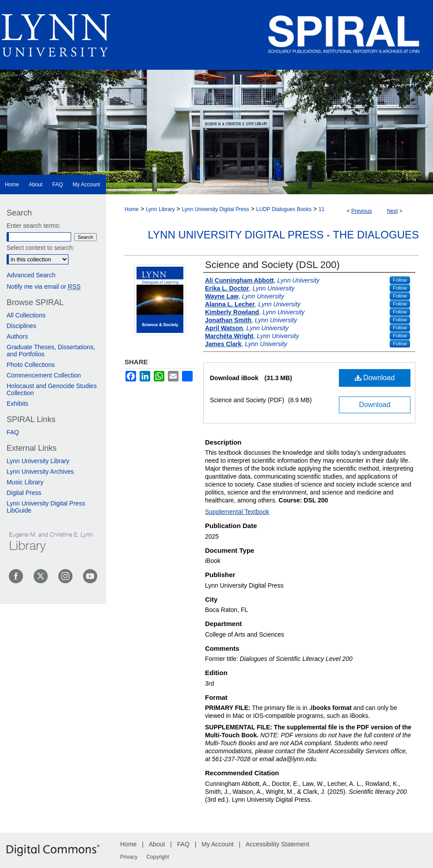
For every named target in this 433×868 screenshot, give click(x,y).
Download (375, 378)
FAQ (13, 432)
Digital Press (24, 493)
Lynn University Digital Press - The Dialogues (283, 235)
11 (321, 209)
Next (393, 211)
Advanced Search (31, 275)
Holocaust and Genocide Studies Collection (52, 389)
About (157, 844)
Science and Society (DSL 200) (272, 265)
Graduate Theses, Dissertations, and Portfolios (51, 351)
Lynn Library (160, 209)
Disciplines (21, 326)
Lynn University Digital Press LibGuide (46, 507)
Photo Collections (31, 365)
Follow (400, 280)
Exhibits (17, 404)
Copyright (158, 857)
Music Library (25, 482)
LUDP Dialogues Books (284, 209)
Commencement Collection (44, 375)
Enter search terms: (34, 226)
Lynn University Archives (40, 472)
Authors (17, 336)
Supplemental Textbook (237, 512)
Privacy (129, 857)
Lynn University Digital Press (216, 209)
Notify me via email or (44, 287)
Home (132, 209)
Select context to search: (40, 248)
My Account (217, 844)
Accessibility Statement (277, 844)
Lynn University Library (38, 461)
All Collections (26, 315)
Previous (362, 211)
